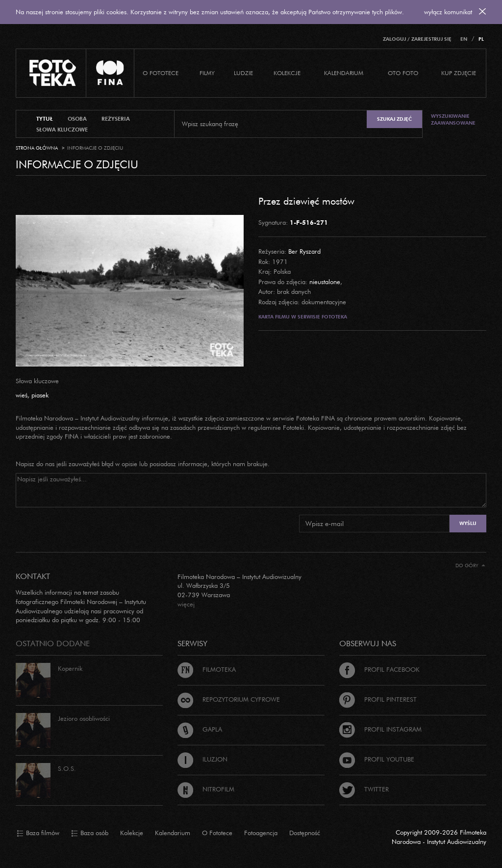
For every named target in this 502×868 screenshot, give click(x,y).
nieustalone (325, 282)
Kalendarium (344, 73)
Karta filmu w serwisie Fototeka (303, 317)
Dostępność (305, 833)
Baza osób (90, 833)
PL (481, 39)
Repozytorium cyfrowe (229, 699)
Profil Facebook (379, 669)
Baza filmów (38, 833)
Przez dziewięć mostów (306, 201)
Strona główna (37, 148)
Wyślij (468, 523)
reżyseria (116, 119)
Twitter (364, 789)
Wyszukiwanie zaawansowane (453, 119)
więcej (186, 604)
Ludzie (243, 73)
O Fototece (161, 73)
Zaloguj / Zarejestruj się (417, 39)
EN (464, 39)
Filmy (207, 73)
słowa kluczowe (62, 130)
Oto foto (403, 73)
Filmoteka (207, 669)
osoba (77, 119)
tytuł (45, 119)
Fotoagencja (261, 833)
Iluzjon (202, 759)
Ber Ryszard (304, 251)
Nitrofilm (206, 789)
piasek (40, 395)
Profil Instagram (380, 729)
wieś (22, 395)
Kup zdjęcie (459, 73)
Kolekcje (287, 73)
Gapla (200, 729)
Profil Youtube (377, 759)
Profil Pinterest (378, 699)
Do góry (470, 566)
